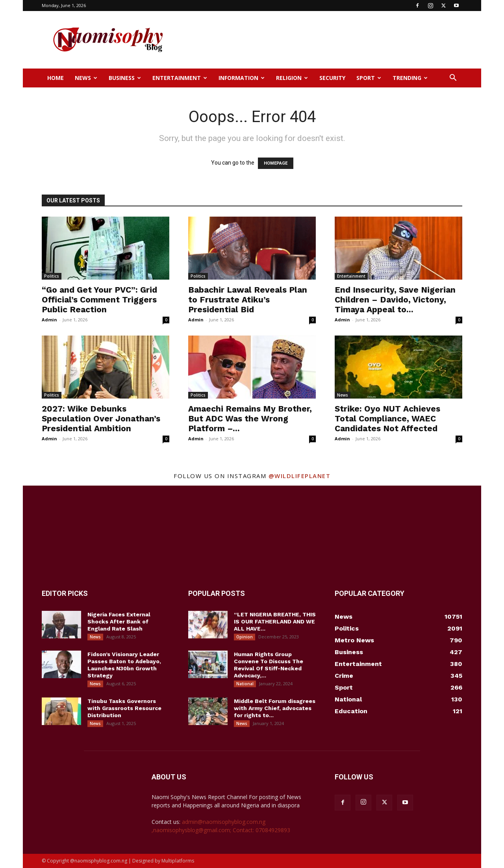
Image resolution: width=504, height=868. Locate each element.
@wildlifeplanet (300, 476)
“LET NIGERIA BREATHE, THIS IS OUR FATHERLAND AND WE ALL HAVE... (275, 621)
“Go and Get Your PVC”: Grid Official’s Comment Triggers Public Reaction (99, 300)
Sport (369, 78)
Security (332, 78)
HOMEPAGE (276, 163)
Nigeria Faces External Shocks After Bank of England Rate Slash (119, 621)
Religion (292, 78)
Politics (52, 276)
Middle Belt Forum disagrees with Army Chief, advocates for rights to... (275, 708)
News (86, 78)
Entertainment (180, 78)
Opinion (245, 637)
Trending (410, 78)
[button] (453, 79)
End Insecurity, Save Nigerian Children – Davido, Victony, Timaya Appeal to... (395, 300)
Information (242, 78)
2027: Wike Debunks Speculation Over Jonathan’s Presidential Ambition (101, 418)
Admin (49, 320)
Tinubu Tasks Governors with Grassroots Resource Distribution (124, 708)
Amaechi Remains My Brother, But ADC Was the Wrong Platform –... (250, 418)
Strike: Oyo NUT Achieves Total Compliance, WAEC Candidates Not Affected (387, 418)
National (245, 684)
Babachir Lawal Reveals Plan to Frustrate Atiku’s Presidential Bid (248, 300)
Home (56, 78)
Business (125, 78)
